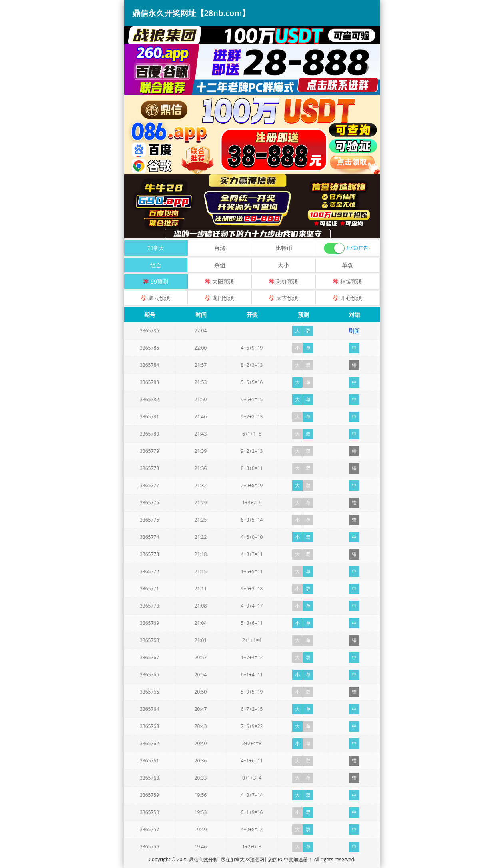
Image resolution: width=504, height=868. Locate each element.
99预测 (159, 281)
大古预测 (287, 298)
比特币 (284, 248)
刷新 (354, 331)
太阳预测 (223, 281)
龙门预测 (223, 298)
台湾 (220, 248)
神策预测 (351, 281)
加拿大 (156, 248)
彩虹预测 (287, 281)
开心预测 (351, 298)
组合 (156, 265)
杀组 (220, 265)
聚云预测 (159, 298)
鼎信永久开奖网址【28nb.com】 (191, 13)
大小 (283, 265)
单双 (347, 265)
